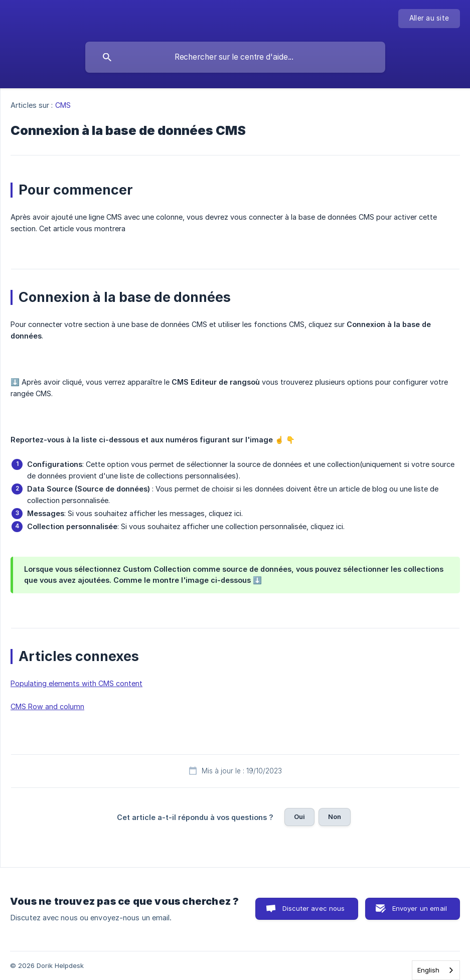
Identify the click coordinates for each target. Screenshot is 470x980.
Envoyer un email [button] (420, 908)
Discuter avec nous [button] (314, 908)
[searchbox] (235, 57)
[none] (429, 19)
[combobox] (436, 970)
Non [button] (335, 816)
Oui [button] (299, 816)
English (428, 970)
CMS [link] (63, 105)
